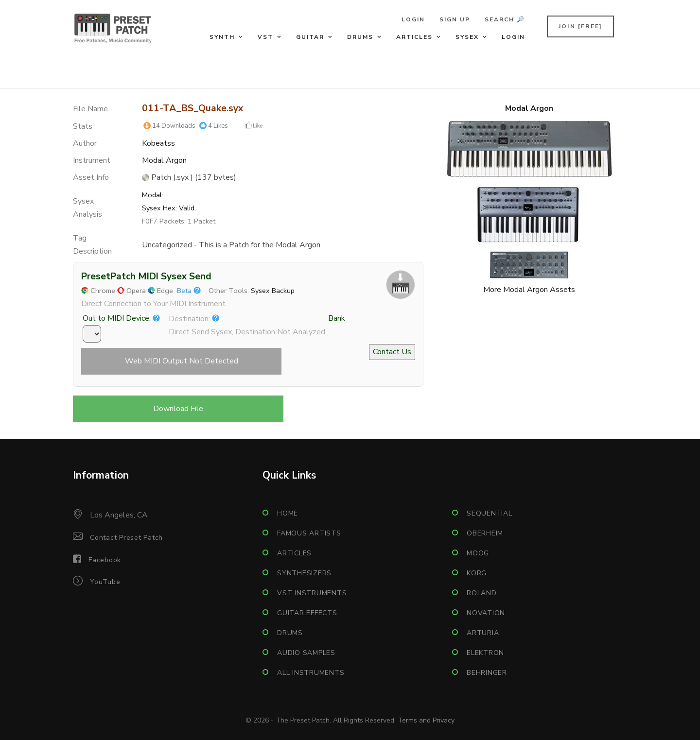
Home (288, 513)
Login (413, 19)
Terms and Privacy (426, 720)
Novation (486, 613)
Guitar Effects (307, 613)
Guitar (310, 37)
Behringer (487, 673)
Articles (414, 37)
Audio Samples (306, 653)
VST (265, 37)
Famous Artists (309, 533)
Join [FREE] (580, 26)
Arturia (483, 633)
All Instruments (311, 673)
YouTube (105, 582)
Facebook (105, 560)
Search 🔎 (505, 19)
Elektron (485, 653)
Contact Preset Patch (126, 538)
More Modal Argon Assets (529, 290)
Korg (477, 573)
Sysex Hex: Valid (168, 208)
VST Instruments (312, 593)
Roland (482, 593)
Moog (478, 553)
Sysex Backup (273, 291)
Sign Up (455, 19)
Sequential (490, 513)
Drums (360, 37)
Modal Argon (164, 160)
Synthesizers (304, 573)
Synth (222, 37)
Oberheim (485, 533)
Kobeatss (158, 143)
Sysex (467, 37)
